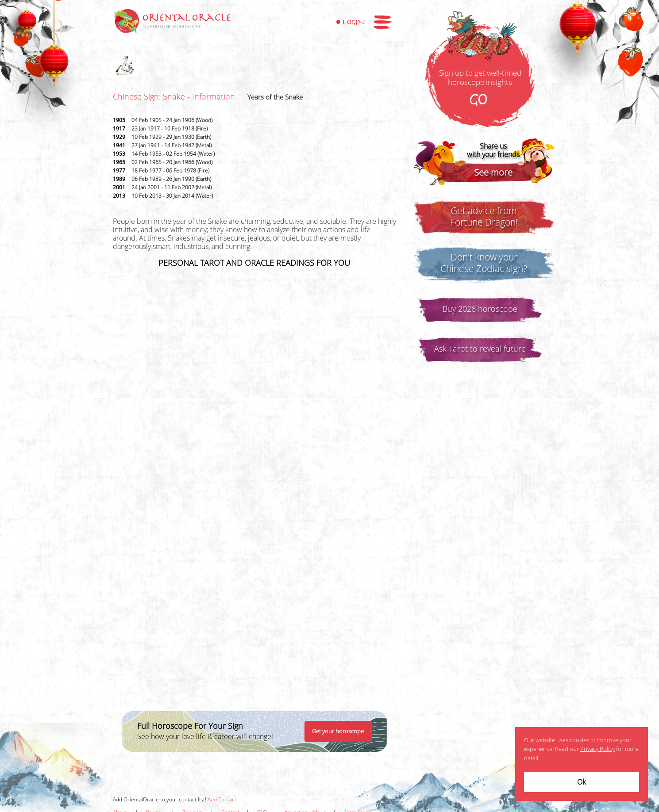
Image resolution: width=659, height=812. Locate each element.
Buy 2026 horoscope (480, 309)
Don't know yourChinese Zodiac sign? (484, 263)
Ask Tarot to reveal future (480, 349)
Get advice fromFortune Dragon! (484, 217)
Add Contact (222, 800)
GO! (480, 100)
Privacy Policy (597, 749)
